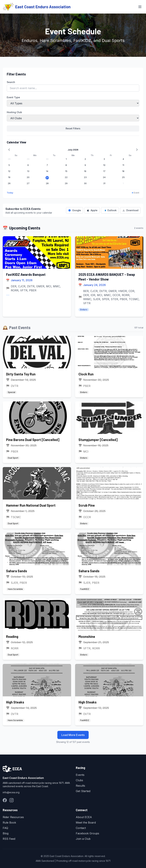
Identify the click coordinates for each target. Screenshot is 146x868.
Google (75, 210)
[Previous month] (9, 150)
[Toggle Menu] (140, 7)
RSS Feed (9, 839)
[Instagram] (12, 800)
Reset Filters (73, 128)
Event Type (13, 97)
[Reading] (37, 629)
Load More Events (73, 735)
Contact (81, 828)
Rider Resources (13, 817)
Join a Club (83, 839)
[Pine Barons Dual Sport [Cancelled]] (37, 432)
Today (10, 193)
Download (130, 210)
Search (11, 82)
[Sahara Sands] (37, 563)
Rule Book (9, 823)
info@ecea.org (11, 792)
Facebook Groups (87, 833)
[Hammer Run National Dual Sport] (37, 498)
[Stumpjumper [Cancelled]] (109, 432)
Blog (6, 833)
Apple (92, 210)
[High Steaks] (37, 695)
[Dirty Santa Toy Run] (37, 367)
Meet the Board (86, 823)
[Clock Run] (109, 367)
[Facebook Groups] (5, 800)
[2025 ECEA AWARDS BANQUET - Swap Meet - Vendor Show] (109, 276)
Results (80, 786)
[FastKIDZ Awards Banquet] (37, 276)
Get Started (83, 791)
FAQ (5, 828)
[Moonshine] (109, 629)
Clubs (79, 780)
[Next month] (137, 150)
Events (80, 775)
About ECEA (84, 817)
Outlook (110, 210)
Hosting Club (14, 112)
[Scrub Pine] (109, 498)
